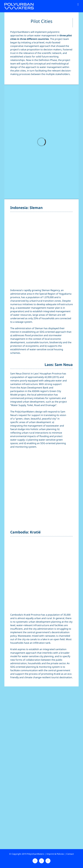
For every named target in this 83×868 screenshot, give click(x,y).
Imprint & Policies (55, 854)
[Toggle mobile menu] (78, 4)
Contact (70, 854)
